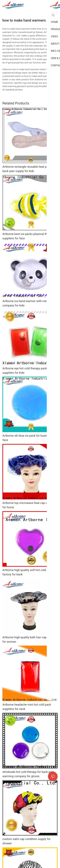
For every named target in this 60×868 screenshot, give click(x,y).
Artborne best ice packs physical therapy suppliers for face (28, 236)
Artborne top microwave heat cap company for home (30, 505)
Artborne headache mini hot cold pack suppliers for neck (27, 707)
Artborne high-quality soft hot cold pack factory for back (28, 572)
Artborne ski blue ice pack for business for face (29, 438)
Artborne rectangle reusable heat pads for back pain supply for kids (29, 169)
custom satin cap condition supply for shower (26, 841)
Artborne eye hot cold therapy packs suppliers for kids (25, 371)
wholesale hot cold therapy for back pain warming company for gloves (28, 774)
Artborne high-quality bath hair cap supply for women (29, 639)
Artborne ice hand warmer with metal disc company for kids (29, 303)
